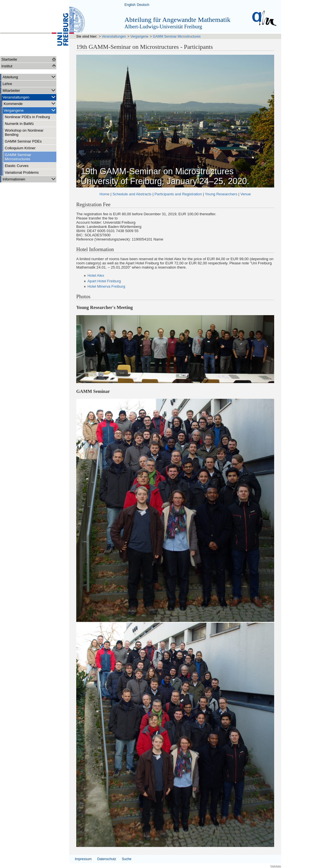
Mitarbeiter (29, 90)
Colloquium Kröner (20, 148)
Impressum (83, 859)
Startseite (9, 59)
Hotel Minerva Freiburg (106, 286)
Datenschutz (107, 859)
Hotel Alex (96, 275)
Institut (7, 66)
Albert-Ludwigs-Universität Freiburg (163, 27)
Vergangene (30, 110)
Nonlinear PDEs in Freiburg (27, 117)
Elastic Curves (17, 166)
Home (104, 194)
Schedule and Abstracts (132, 194)
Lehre (7, 84)
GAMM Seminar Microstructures (18, 157)
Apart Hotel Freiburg (104, 281)
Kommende (30, 103)
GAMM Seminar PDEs (23, 141)
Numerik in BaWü (19, 124)
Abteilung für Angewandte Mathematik (177, 20)
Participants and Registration (178, 194)
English (130, 5)
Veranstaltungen (29, 97)
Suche (126, 859)
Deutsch (143, 5)
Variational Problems (22, 172)
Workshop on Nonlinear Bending (24, 132)
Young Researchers (221, 194)
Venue (246, 194)
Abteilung (29, 77)
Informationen (29, 179)
